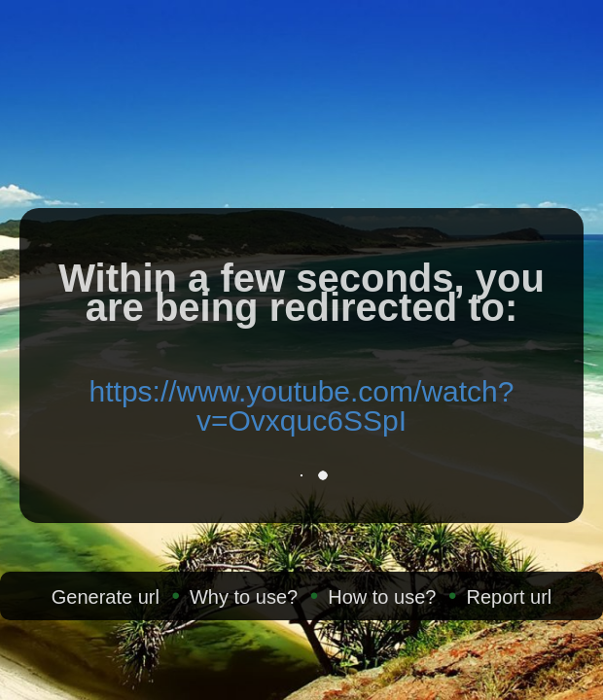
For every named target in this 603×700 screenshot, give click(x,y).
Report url (509, 597)
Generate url (106, 597)
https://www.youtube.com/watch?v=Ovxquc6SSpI (302, 406)
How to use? (382, 597)
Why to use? (244, 597)
